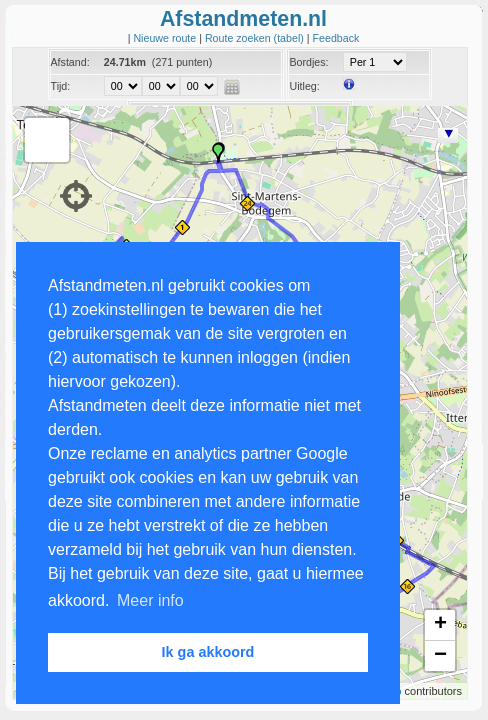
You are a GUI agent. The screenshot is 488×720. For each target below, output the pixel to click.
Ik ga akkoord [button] (208, 652)
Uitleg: (304, 86)
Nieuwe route (166, 38)
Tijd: (61, 86)
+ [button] (440, 625)
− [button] (440, 656)
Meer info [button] (150, 600)
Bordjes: (308, 62)
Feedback (336, 38)
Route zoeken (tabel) (256, 38)
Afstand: (70, 62)
